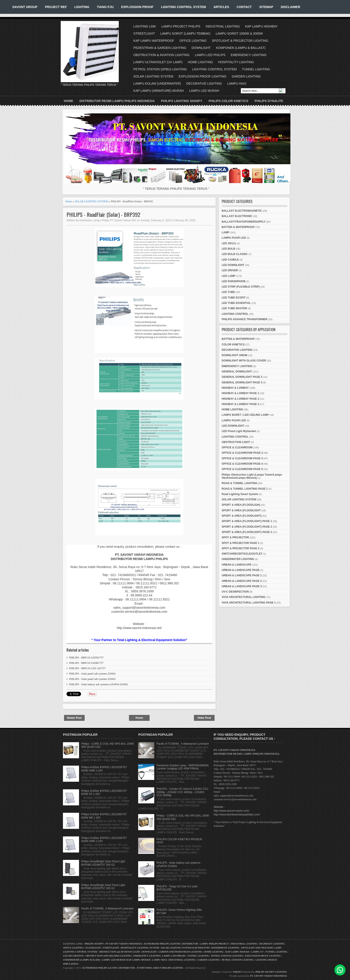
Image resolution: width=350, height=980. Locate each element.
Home (69, 101)
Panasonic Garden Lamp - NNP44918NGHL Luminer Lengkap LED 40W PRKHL (183, 767)
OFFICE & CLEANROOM (237, 447)
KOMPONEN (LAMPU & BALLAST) (241, 48)
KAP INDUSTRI (201, 948)
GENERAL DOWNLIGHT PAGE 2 (242, 377)
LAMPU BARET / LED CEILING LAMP (245, 415)
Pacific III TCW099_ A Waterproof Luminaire (107, 909)
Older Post (204, 718)
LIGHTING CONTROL (235, 314)
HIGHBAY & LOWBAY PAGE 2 (240, 399)
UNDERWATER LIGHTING (238, 559)
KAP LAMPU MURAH (237, 952)
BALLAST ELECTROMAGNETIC (242, 211)
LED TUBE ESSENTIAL (236, 303)
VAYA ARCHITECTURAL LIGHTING (244, 597)
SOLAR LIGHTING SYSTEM (153, 76)
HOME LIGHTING (200, 62)
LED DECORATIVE (73, 956)
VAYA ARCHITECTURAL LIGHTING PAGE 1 (249, 603)
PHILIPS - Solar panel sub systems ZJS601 (93, 674)
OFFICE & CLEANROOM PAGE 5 (242, 469)
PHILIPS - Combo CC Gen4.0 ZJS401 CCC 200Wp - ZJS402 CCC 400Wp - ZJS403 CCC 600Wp (182, 792)
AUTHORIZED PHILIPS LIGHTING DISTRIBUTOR (171, 944)
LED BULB (228, 249)
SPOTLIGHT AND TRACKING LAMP (261, 948)
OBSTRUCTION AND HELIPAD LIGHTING (109, 956)
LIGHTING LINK (145, 26)
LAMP (225, 232)
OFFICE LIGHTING (193, 41)
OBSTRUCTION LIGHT (236, 442)
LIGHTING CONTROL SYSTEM (183, 7)
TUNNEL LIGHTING (256, 69)
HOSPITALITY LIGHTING (236, 62)
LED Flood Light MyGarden (239, 431)
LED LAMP (228, 276)
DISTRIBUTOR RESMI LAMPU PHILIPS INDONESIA (117, 101)
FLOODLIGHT (93, 948)
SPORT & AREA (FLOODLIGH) (241, 505)
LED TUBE (228, 292)
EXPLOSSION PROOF (137, 7)
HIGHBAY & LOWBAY (235, 388)
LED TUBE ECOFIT (234, 298)
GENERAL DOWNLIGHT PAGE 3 (242, 382)
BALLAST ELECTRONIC (237, 216)
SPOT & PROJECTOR (235, 537)
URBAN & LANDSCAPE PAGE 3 (242, 586)
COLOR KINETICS (233, 345)
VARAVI (237, 972)
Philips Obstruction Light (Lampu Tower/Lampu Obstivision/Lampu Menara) (252, 476)
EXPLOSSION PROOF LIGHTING (202, 76)
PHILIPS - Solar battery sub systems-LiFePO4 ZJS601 (99, 684)
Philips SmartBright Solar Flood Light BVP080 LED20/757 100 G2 (103, 887)
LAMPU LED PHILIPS (210, 55)
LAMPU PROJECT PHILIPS (181, 26)
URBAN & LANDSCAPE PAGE (241, 570)
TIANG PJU (105, 7)
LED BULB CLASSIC (235, 254)
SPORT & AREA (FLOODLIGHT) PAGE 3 (247, 532)
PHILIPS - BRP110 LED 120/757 (87, 668)
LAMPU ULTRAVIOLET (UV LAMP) (158, 62)
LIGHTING (82, 7)
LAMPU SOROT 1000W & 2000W (239, 33)
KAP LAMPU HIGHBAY (261, 26)
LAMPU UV (257, 952)
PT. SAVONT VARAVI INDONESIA (269, 976)
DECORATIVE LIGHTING (204, 84)
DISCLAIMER (291, 7)
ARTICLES (221, 7)
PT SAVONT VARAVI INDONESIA (124, 944)
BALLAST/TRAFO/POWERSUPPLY (244, 222)
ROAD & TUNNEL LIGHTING (240, 483)
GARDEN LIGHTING (246, 76)
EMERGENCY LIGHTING (249, 55)
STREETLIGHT (144, 33)
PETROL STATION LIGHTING (227, 956)
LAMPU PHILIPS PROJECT (215, 944)
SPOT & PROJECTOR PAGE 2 (241, 548)
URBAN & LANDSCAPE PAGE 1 (242, 575)
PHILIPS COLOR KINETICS (228, 101)
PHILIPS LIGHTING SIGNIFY (182, 101)
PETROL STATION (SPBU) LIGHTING (160, 69)
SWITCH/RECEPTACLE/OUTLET (242, 554)
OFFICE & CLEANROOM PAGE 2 (242, 453)
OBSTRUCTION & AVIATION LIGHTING (162, 55)
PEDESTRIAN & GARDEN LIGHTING (160, 48)
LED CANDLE (230, 260)
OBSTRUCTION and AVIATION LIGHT (119, 952)
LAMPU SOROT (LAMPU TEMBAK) (185, 33)
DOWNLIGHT (201, 48)
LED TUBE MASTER (234, 308)
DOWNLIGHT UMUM (234, 355)
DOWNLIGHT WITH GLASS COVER (244, 361)
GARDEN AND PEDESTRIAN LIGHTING (180, 952)
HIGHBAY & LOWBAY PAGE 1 (240, 393)
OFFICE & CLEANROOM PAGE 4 (242, 464)
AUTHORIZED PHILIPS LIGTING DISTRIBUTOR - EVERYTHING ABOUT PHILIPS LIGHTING (133, 968)
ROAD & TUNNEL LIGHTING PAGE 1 (245, 489)
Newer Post (74, 718)
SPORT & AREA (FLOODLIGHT (241, 510)
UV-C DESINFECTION (235, 592)
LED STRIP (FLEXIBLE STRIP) (241, 287)
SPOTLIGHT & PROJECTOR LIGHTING (240, 41)
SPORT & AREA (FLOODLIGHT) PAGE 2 (247, 527)
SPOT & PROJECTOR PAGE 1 (241, 543)
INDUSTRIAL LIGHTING (223, 26)
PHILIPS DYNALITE (269, 101)
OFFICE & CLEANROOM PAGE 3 (242, 458)
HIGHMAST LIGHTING (272, 944)
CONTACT (244, 7)
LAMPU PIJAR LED (234, 238)
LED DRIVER (230, 270)
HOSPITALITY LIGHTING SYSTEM (140, 948)
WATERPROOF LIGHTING (225, 948)
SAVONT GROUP (25, 7)
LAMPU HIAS (237, 84)
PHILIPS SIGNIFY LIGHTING (271, 972)
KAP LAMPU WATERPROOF (154, 41)
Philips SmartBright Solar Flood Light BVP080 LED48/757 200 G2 (103, 863)
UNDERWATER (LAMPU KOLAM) (81, 960)
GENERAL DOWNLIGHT (237, 372)
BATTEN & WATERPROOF (238, 227)
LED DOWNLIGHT (233, 265)
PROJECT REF (56, 7)
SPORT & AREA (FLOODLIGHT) (242, 516)
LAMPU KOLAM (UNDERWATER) (157, 84)
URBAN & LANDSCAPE (236, 565)
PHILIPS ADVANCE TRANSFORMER (245, 319)
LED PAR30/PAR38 (233, 281)
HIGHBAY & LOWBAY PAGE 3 (240, 404)
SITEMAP (266, 7)
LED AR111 (229, 243)
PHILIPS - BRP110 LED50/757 (86, 658)
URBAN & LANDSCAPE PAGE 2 (242, 581)
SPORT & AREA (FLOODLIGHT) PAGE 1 (247, 521)
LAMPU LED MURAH (204, 91)
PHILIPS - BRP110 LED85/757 (86, 663)
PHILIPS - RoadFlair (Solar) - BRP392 (103, 214)
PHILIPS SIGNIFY (95, 944)
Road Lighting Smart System (240, 494)
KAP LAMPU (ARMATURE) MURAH (159, 91)
